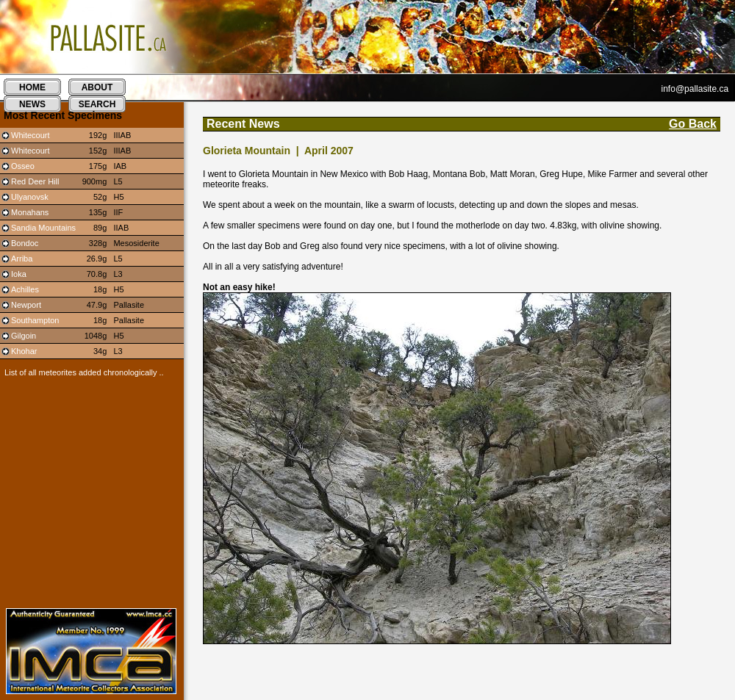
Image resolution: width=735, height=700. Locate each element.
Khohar (24, 351)
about (97, 87)
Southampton (35, 320)
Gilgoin (24, 336)
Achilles (25, 289)
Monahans (30, 212)
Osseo (23, 166)
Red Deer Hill (35, 181)
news (32, 104)
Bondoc (25, 243)
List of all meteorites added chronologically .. (82, 372)
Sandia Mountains (43, 228)
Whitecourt (31, 135)
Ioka (19, 274)
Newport (26, 305)
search (97, 104)
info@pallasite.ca (695, 89)
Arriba (22, 259)
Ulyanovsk (30, 197)
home (32, 87)
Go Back (693, 124)
